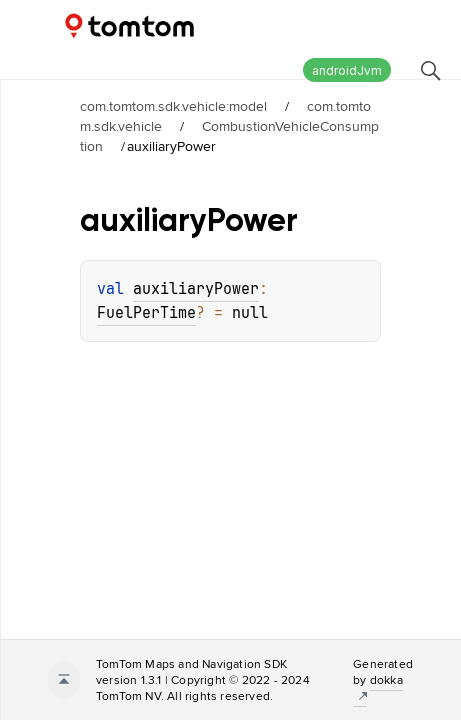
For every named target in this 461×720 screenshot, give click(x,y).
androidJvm (347, 70)
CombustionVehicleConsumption (229, 136)
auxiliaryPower (196, 289)
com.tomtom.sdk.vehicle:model (173, 106)
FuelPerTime (146, 313)
